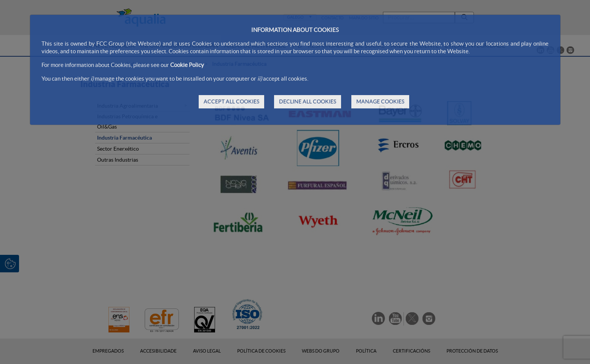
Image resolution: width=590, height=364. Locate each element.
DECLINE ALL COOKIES (308, 102)
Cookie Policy (187, 65)
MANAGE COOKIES (380, 102)
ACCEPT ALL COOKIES (231, 102)
